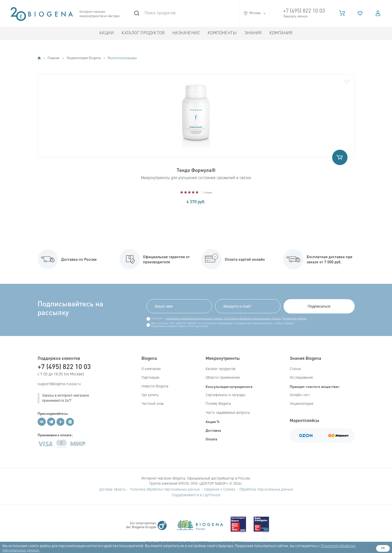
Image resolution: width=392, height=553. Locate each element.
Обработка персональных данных (266, 490)
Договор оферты (113, 490)
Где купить (150, 395)
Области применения (223, 378)
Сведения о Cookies (220, 490)
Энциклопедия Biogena (84, 58)
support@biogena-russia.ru (59, 384)
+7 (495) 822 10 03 (304, 11)
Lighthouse (212, 495)
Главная (54, 58)
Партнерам (150, 378)
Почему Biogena (218, 404)
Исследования (301, 378)
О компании (151, 369)
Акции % (213, 421)
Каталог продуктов (143, 33)
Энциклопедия (301, 404)
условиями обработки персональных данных (193, 319)
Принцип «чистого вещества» (315, 386)
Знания (253, 33)
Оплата (211, 439)
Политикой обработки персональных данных (251, 319)
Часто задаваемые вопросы (228, 413)
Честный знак (153, 404)
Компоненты (222, 33)
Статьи (295, 369)
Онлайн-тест (300, 395)
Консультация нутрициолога (229, 386)
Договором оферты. (294, 319)
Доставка (213, 430)
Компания (281, 33)
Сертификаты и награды (226, 395)
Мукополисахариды (122, 58)
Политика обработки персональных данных (165, 490)
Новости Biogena (155, 386)
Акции (107, 33)
